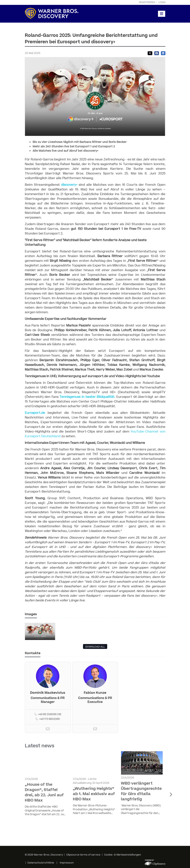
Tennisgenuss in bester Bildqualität (87, 397)
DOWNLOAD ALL (95, 647)
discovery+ (69, 185)
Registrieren (147, 2)
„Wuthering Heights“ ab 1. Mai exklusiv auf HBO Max (94, 794)
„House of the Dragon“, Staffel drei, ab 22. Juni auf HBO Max (44, 792)
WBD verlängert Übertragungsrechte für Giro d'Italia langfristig (141, 791)
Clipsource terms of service (84, 855)
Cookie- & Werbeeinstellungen (123, 855)
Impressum (67, 863)
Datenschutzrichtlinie (41, 863)
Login (162, 2)
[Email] (48, 729)
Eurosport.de (35, 413)
